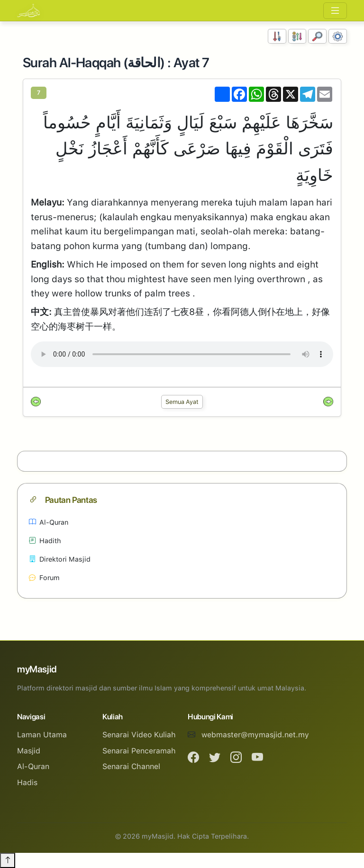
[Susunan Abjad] (297, 36)
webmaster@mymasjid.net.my (255, 735)
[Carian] (317, 36)
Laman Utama (42, 735)
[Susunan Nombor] (277, 36)
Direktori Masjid (60, 559)
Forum (44, 577)
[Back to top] (8, 860)
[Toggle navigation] (335, 11)
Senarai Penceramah (139, 751)
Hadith (45, 541)
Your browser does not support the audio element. (182, 354)
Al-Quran (49, 522)
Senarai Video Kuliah (139, 735)
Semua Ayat (182, 402)
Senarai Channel (131, 766)
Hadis (27, 783)
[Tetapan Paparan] (338, 36)
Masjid (29, 751)
